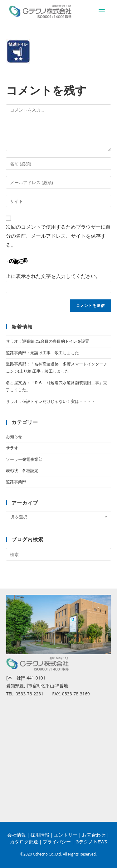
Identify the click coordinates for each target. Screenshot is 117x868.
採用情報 (40, 835)
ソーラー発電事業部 (24, 459)
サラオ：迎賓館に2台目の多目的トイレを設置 (48, 341)
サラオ (12, 448)
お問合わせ (94, 835)
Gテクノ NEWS (91, 842)
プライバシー (57, 842)
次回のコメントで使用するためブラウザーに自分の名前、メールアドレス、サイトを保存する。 (58, 236)
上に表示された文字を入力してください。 (53, 276)
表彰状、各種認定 (22, 470)
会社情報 (17, 835)
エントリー (66, 835)
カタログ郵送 (24, 842)
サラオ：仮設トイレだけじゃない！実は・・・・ (51, 401)
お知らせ (14, 436)
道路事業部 (16, 482)
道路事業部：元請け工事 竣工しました (42, 353)
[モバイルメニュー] (102, 12)
